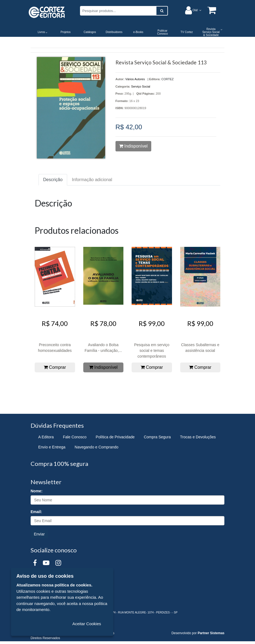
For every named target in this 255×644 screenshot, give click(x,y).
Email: (36, 512)
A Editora (46, 437)
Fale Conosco (75, 437)
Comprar (55, 367)
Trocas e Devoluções (198, 437)
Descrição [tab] (53, 180)
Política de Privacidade (115, 437)
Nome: (37, 491)
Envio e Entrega (52, 447)
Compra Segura (157, 437)
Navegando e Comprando (96, 447)
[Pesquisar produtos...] (118, 11)
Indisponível (133, 146)
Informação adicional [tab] (92, 180)
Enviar (39, 534)
